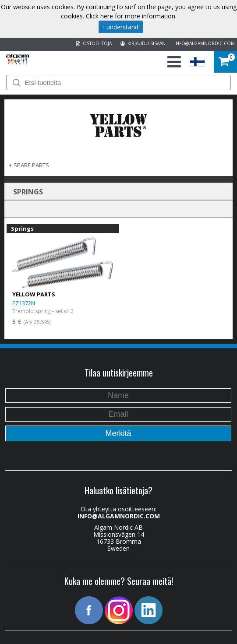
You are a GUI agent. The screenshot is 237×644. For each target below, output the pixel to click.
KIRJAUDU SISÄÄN (143, 43)
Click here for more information (131, 16)
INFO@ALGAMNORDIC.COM (205, 43)
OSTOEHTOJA (94, 43)
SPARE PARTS (31, 165)
